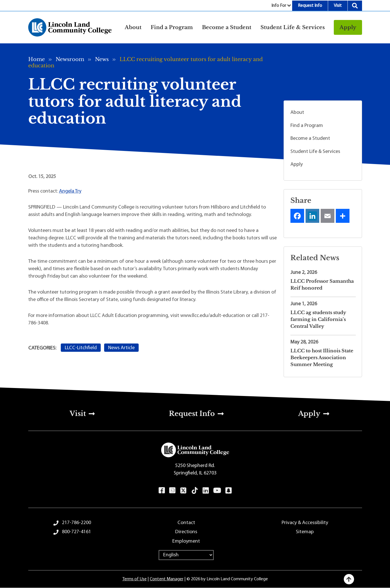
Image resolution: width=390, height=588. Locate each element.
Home (37, 59)
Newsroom (70, 59)
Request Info (310, 6)
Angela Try (70, 191)
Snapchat (228, 490)
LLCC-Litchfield (81, 348)
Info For (279, 6)
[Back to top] (349, 579)
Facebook (162, 490)
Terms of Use (135, 579)
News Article (121, 348)
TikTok (195, 490)
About (297, 113)
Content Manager (167, 579)
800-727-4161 (76, 532)
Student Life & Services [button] (293, 27)
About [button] (133, 27)
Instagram (172, 490)
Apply (348, 27)
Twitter (183, 490)
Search (355, 6)
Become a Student (310, 139)
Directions (186, 532)
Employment (186, 541)
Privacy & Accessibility (305, 523)
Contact (186, 523)
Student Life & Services (315, 152)
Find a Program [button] (172, 27)
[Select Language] (186, 555)
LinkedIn (206, 490)
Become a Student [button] (227, 27)
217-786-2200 (76, 523)
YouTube (217, 490)
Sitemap (305, 532)
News (102, 59)
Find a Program (307, 126)
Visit (338, 6)
